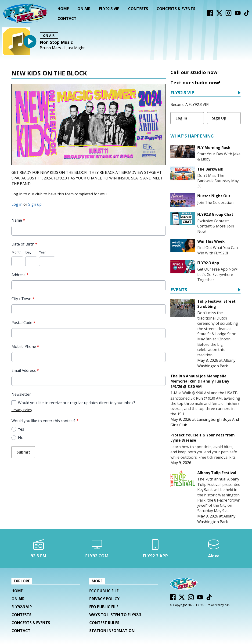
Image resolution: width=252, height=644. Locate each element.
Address (20, 275)
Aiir (227, 605)
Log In (181, 118)
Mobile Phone (25, 346)
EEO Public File (104, 607)
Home (63, 9)
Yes (21, 429)
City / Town (23, 299)
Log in (17, 204)
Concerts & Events (176, 9)
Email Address (25, 370)
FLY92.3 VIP (109, 9)
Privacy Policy (22, 410)
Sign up (35, 204)
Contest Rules (104, 623)
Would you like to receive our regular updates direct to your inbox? (77, 403)
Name (18, 220)
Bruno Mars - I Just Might (62, 48)
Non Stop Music (56, 42)
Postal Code (23, 323)
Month (16, 252)
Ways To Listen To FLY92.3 (115, 615)
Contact (67, 19)
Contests (138, 9)
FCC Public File (104, 591)
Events (179, 290)
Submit (23, 452)
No (21, 438)
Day (28, 252)
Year (42, 252)
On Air (84, 9)
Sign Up (219, 118)
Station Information (112, 631)
